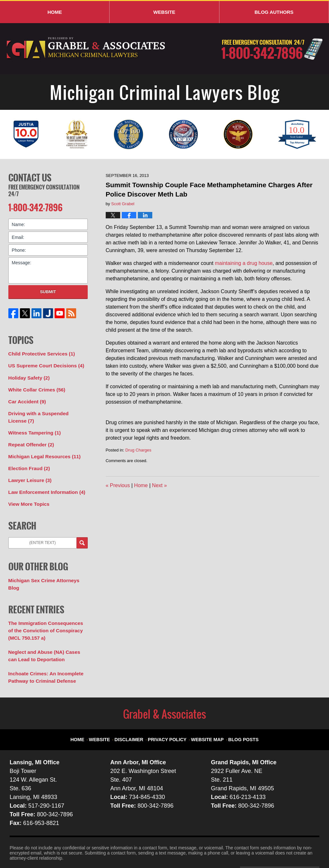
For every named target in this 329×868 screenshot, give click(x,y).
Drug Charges (138, 450)
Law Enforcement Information (44, 482)
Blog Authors (274, 12)
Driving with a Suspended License (45, 411)
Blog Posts (238, 713)
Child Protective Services (39, 352)
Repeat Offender (29, 437)
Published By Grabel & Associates (272, 49)
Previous (118, 485)
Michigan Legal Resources (41, 448)
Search (82, 532)
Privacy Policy (169, 713)
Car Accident (26, 397)
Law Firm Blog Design (289, 848)
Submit (48, 290)
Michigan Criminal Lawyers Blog (86, 48)
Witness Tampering (32, 426)
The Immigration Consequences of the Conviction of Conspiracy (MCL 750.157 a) (46, 610)
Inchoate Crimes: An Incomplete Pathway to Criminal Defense (43, 654)
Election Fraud (27, 460)
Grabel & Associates (67, 848)
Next (159, 485)
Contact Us (30, 177)
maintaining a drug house (244, 263)
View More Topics (27, 493)
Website (164, 12)
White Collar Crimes (34, 385)
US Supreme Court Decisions (43, 363)
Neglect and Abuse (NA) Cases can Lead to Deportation (46, 634)
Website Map (205, 713)
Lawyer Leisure (28, 471)
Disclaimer (135, 713)
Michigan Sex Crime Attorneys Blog (46, 569)
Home (55, 12)
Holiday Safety (27, 374)
